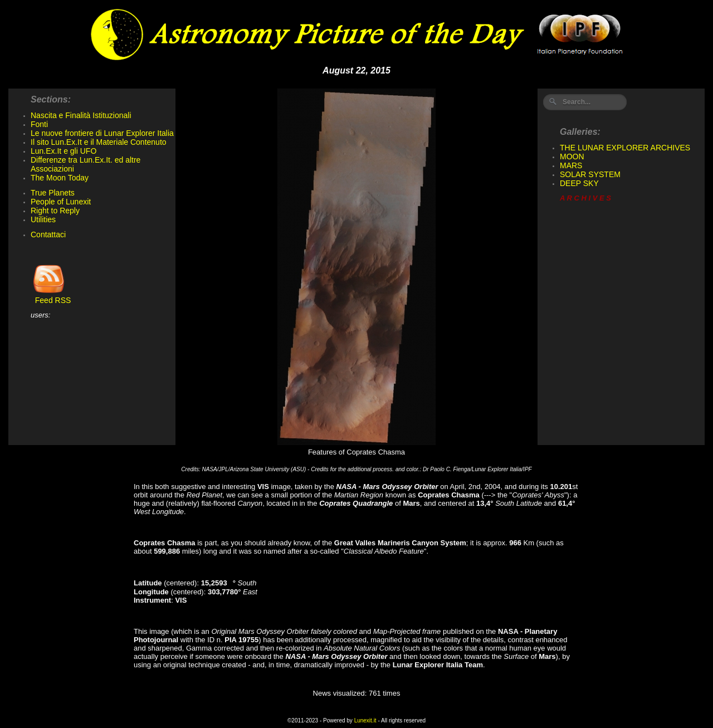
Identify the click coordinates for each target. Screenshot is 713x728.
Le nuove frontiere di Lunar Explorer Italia (102, 133)
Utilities (43, 219)
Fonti (39, 124)
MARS (571, 165)
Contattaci (48, 234)
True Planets (53, 193)
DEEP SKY (579, 183)
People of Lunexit (61, 202)
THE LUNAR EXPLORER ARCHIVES (625, 148)
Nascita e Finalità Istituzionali (81, 115)
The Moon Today (60, 178)
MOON (572, 157)
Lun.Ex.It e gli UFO (64, 151)
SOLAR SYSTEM (590, 174)
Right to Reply (55, 211)
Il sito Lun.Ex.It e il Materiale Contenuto (99, 142)
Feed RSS (51, 297)
